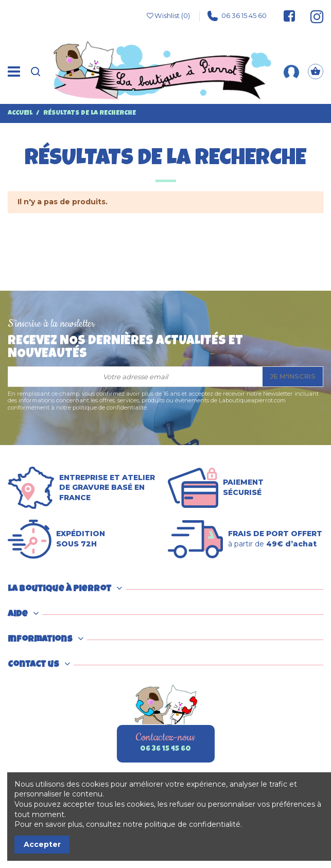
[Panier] (316, 72)
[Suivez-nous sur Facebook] (289, 16)
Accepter (42, 844)
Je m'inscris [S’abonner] (293, 376)
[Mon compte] (291, 72)
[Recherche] (36, 72)
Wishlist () (168, 16)
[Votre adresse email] (135, 377)
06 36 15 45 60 (237, 16)
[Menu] (14, 72)
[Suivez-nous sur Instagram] (312, 16)
